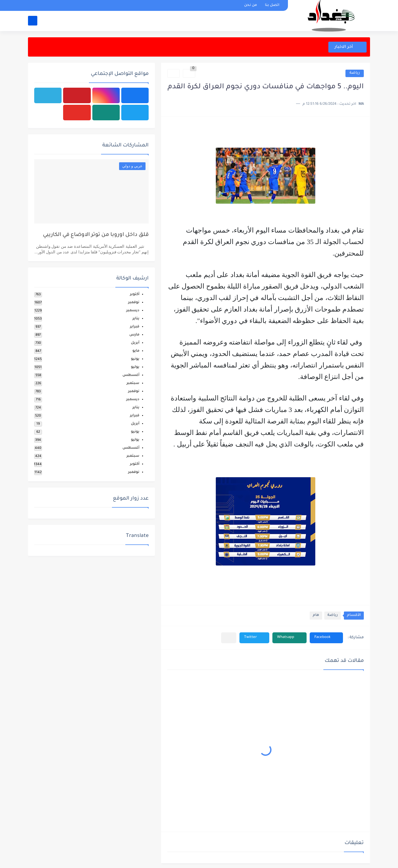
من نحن (250, 5)
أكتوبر (135, 295)
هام (316, 615)
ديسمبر (133, 311)
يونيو (135, 359)
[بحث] (33, 21)
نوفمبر (134, 303)
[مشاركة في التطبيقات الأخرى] (229, 638)
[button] (326, 638)
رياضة (355, 73)
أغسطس (131, 375)
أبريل (135, 343)
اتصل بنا (272, 5)
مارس (134, 335)
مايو (136, 351)
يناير (136, 319)
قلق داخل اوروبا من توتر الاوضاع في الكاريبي (96, 235)
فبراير (135, 327)
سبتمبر (133, 383)
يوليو (135, 367)
